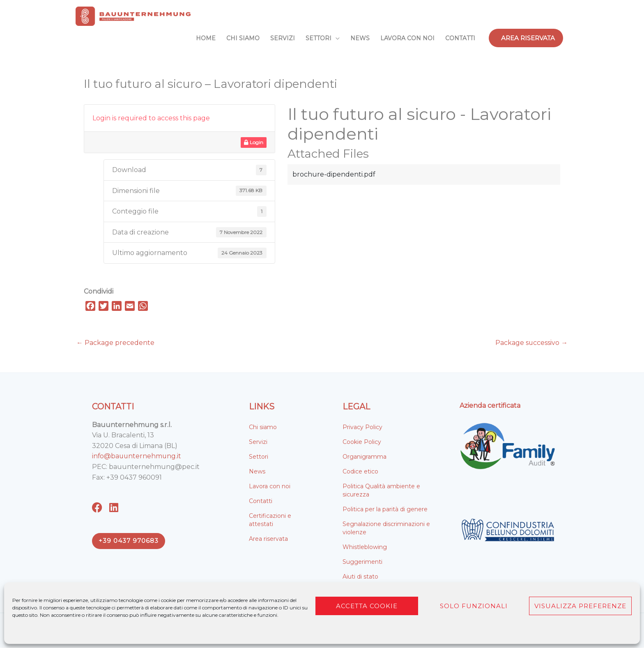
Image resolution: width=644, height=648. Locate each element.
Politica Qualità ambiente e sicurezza (381, 490)
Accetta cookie (367, 606)
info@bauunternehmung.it (137, 456)
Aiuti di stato (360, 577)
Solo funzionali (474, 606)
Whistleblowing (365, 547)
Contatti (261, 501)
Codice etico (360, 471)
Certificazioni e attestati (270, 520)
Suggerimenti (362, 562)
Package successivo (531, 343)
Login (254, 142)
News (257, 471)
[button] (526, 38)
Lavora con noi (270, 486)
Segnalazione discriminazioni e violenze (386, 528)
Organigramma (365, 457)
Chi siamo (263, 427)
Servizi (258, 442)
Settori (259, 457)
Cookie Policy (362, 442)
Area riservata (268, 539)
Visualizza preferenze (580, 606)
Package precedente (115, 343)
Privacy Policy (362, 427)
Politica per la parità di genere (385, 509)
